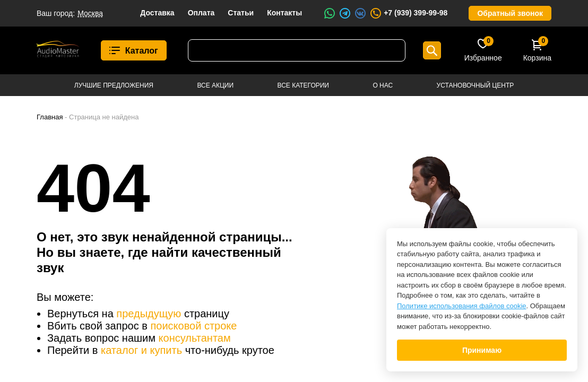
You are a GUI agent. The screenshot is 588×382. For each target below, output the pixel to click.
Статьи (241, 13)
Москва (90, 13)
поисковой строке (193, 326)
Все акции (215, 85)
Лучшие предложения (114, 85)
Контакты (284, 13)
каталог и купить (141, 350)
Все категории (303, 85)
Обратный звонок (510, 13)
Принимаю (482, 350)
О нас (383, 85)
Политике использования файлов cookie (462, 306)
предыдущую (149, 314)
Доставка (157, 13)
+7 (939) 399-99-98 (408, 13)
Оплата (201, 13)
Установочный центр (475, 85)
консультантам (195, 338)
